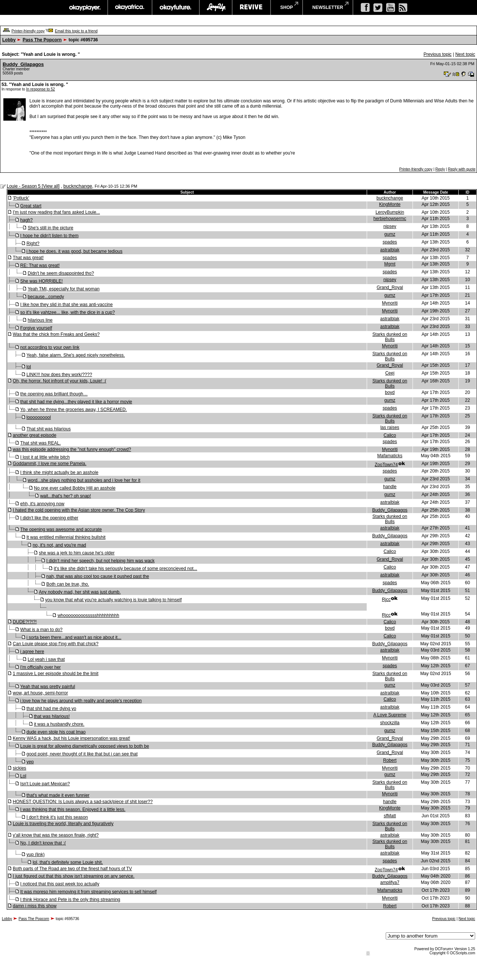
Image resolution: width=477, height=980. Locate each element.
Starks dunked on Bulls (390, 337)
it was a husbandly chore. (59, 724)
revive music (251, 7)
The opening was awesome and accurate (61, 529)
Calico (390, 435)
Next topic (465, 54)
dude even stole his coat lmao (56, 732)
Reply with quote (462, 169)
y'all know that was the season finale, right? (56, 835)
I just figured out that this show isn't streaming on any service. (73, 876)
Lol (23, 776)
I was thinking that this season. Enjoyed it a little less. (73, 809)
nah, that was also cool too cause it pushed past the (98, 576)
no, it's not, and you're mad (59, 545)
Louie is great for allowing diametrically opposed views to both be (85, 746)
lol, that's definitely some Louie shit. (68, 862)
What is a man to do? (41, 630)
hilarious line (40, 320)
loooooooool (39, 417)
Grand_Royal (390, 287)
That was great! (28, 258)
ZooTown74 (386, 465)
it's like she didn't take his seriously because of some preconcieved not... (125, 569)
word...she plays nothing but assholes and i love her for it (84, 480)
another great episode (34, 435)
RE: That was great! (40, 265)
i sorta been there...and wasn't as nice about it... (74, 637)
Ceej (390, 373)
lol (29, 367)
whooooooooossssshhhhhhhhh (88, 615)
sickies (19, 768)
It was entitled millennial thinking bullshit (66, 537)
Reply (440, 169)
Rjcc (386, 599)
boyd (390, 392)
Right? (33, 244)
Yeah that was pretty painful (48, 687)
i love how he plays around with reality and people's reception (81, 701)
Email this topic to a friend (76, 31)
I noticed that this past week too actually (60, 884)
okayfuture (176, 7)
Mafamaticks (390, 456)
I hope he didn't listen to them (49, 236)
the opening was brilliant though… (54, 394)
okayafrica (130, 7)
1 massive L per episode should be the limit (56, 674)
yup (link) (36, 855)
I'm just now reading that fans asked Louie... (56, 212)
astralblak (390, 250)
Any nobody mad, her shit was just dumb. (80, 592)
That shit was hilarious (49, 429)
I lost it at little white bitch (45, 457)
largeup (216, 7)
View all (50, 186)
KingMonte (390, 204)
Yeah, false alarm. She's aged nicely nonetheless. (76, 355)
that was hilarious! (52, 716)
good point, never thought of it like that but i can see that (82, 754)
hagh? (26, 220)
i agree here (32, 652)
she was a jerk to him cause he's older (77, 553)
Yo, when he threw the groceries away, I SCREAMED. (73, 410)
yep (30, 762)
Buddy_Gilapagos (23, 64)
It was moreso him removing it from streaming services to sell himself (88, 892)
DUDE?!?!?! (25, 622)
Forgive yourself (36, 328)
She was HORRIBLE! (41, 281)
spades (390, 242)
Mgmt (390, 264)
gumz (390, 234)
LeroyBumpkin (390, 212)
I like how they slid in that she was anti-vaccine (66, 305)
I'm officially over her (40, 667)
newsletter (328, 7)
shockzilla (390, 723)
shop (287, 7)
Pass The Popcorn (42, 40)
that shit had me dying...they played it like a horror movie (76, 402)
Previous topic (437, 54)
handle (390, 487)
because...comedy (46, 297)
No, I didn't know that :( (43, 843)
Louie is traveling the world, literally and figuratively (63, 824)
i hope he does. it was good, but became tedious (75, 251)
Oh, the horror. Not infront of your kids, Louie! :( (59, 381)
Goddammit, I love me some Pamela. (49, 464)
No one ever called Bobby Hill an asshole (75, 488)
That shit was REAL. (40, 443)
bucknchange (78, 186)
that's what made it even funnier (58, 795)
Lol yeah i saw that (46, 659)
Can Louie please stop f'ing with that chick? (56, 644)
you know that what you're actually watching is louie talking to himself (113, 600)
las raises (390, 427)
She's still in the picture (50, 228)
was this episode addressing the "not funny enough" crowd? (72, 449)
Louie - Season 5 (24, 186)
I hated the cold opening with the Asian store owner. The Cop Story (79, 510)
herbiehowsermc (390, 219)
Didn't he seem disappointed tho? (61, 273)
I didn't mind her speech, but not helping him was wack (100, 561)
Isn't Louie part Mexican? (45, 784)
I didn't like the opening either (49, 518)
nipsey (390, 226)
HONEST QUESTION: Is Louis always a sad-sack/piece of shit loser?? (83, 802)
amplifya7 (390, 882)
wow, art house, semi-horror (40, 693)
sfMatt (390, 816)
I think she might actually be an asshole (59, 472)
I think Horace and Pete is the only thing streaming (70, 900)
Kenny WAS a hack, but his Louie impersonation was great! (71, 738)
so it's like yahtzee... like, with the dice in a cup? (67, 312)
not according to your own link (50, 347)
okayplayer (84, 7)
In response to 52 (40, 89)
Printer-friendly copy (28, 31)
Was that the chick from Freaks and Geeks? (56, 334)
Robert (390, 760)
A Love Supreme (390, 715)
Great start (31, 206)
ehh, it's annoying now (42, 504)
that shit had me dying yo (51, 709)
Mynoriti (390, 303)
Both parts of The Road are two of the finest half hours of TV (72, 869)
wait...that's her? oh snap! (66, 496)
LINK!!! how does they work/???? (59, 375)
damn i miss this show (34, 906)
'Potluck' (21, 198)
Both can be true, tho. (68, 584)
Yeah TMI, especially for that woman (64, 289)
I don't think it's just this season (57, 817)
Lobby (9, 40)
